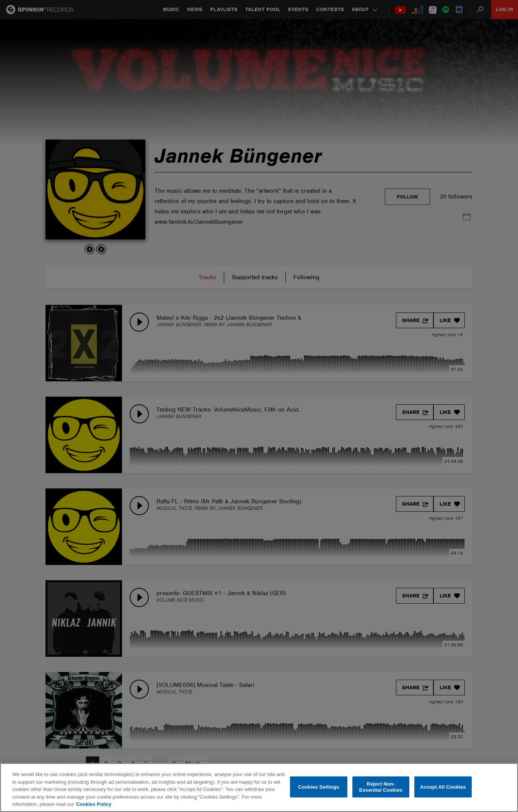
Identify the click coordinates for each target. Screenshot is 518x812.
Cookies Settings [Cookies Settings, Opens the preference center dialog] (319, 787)
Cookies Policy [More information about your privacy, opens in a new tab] (94, 804)
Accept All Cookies (443, 787)
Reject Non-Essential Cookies (381, 787)
